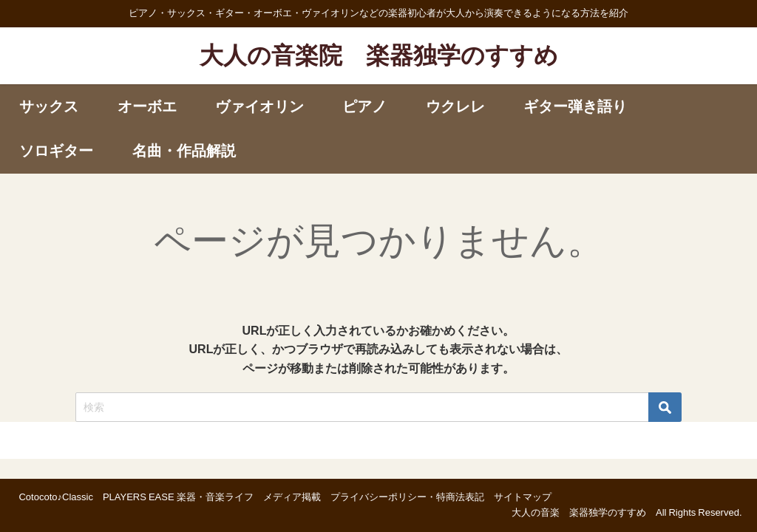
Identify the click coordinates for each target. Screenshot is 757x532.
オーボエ (147, 106)
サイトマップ (523, 497)
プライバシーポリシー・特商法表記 (407, 497)
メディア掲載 (292, 497)
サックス (49, 106)
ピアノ (364, 106)
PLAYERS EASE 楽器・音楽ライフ (178, 497)
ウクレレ (455, 106)
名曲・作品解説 (184, 151)
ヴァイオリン (259, 106)
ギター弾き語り (575, 106)
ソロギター (56, 151)
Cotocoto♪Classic (55, 497)
